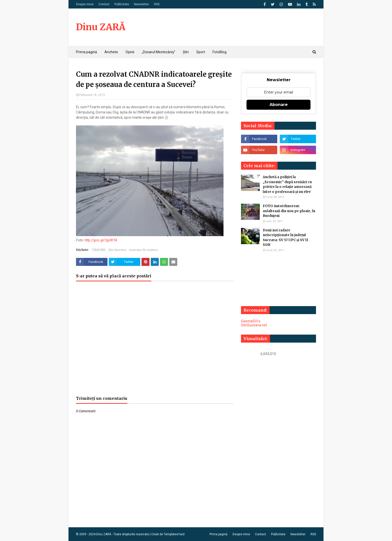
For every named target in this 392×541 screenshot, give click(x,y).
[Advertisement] (155, 341)
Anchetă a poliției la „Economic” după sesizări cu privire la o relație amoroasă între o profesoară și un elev (287, 184)
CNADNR (98, 250)
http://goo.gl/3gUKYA (101, 240)
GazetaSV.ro (251, 321)
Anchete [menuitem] (111, 52)
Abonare (279, 105)
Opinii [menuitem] (130, 52)
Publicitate (122, 4)
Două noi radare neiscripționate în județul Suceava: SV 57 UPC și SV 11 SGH (285, 238)
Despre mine (85, 4)
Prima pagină (218, 534)
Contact (104, 4)
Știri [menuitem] (186, 52)
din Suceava (117, 250)
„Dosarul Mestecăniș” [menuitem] (158, 52)
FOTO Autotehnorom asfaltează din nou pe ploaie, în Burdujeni (289, 211)
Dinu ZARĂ (101, 27)
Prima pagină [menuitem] (86, 52)
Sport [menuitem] (201, 52)
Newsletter (141, 4)
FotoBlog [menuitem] (219, 52)
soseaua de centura (143, 250)
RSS (157, 4)
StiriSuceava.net (254, 325)
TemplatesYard (174, 534)
